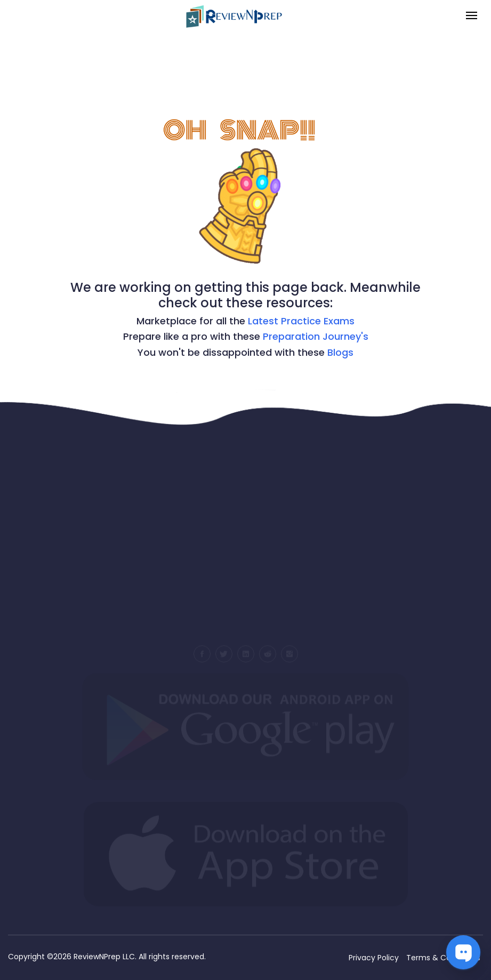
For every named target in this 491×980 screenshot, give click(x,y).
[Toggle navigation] (472, 16)
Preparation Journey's (316, 336)
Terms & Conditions (443, 958)
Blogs (340, 352)
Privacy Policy (374, 958)
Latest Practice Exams (301, 321)
